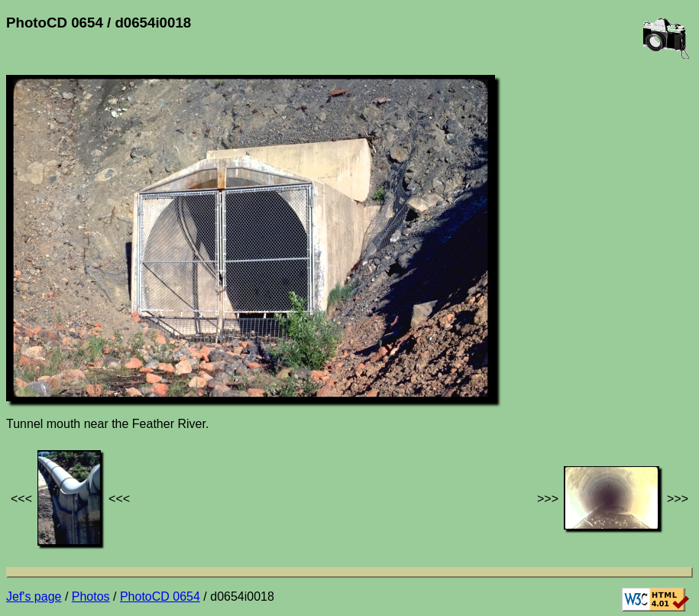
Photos (91, 597)
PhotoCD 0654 (160, 597)
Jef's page (34, 597)
